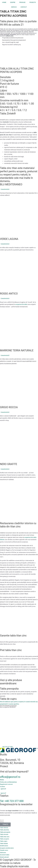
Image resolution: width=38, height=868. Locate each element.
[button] (19, 189)
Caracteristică (5, 189)
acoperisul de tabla (21, 304)
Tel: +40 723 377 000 (12, 801)
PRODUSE (22, 2)
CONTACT (24, 7)
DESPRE (13, 2)
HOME (4, 2)
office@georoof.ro (10, 777)
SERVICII (14, 7)
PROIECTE (33, 2)
